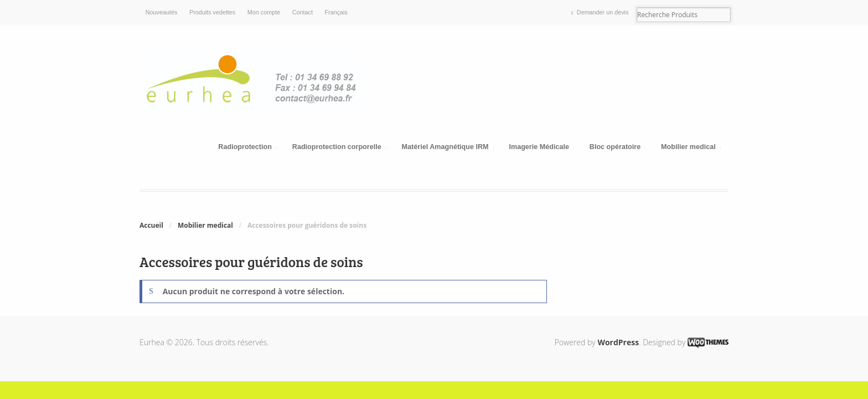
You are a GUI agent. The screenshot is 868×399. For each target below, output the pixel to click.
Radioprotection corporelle (337, 147)
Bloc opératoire (615, 147)
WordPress (618, 342)
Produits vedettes (212, 12)
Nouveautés (162, 12)
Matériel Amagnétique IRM (445, 147)
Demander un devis (603, 12)
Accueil (151, 225)
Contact (303, 12)
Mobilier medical (688, 147)
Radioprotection (245, 147)
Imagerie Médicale (539, 147)
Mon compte (264, 12)
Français (336, 12)
